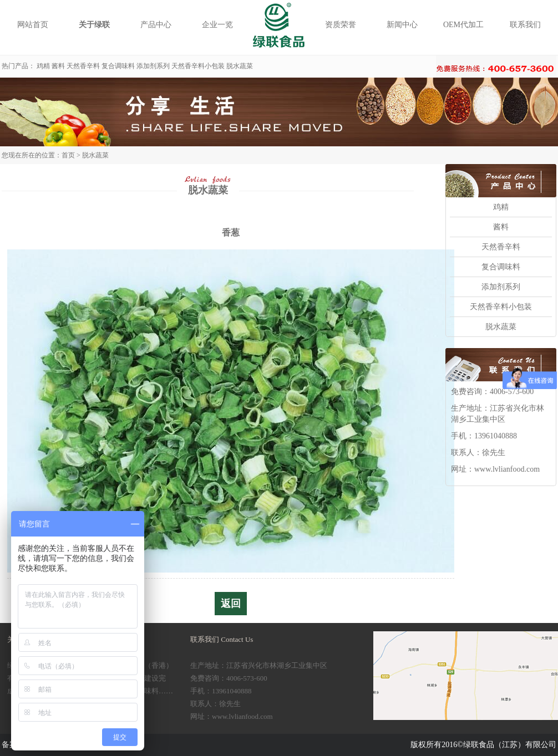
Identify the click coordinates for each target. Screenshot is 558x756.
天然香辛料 (83, 66)
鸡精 (43, 66)
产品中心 (156, 25)
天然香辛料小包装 (198, 66)
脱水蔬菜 (240, 66)
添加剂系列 (153, 66)
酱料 (58, 66)
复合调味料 (118, 66)
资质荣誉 (341, 25)
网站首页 (33, 25)
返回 (231, 604)
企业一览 (217, 25)
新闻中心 (402, 25)
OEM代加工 (463, 25)
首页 (68, 155)
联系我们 (525, 25)
